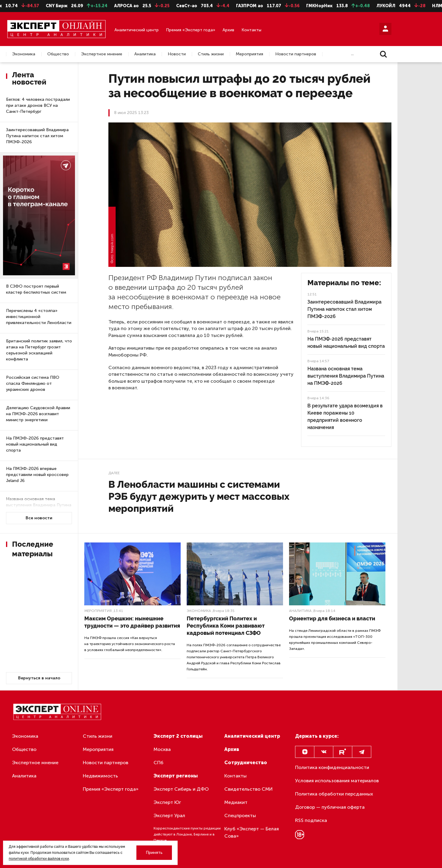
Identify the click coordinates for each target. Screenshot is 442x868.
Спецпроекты (240, 815)
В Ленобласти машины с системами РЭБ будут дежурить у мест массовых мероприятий (199, 496)
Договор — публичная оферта (330, 807)
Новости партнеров (296, 54)
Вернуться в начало (39, 678)
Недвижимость (100, 776)
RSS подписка (311, 820)
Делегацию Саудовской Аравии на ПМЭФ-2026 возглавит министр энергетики (38, 414)
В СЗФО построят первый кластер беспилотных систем (36, 289)
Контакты (251, 30)
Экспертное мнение (102, 54)
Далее (114, 473)
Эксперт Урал (169, 815)
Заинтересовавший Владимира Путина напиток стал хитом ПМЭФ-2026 (37, 136)
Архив (228, 30)
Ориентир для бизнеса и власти (332, 618)
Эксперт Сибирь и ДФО (181, 789)
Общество (58, 54)
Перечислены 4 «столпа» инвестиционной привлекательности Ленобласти (39, 317)
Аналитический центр (137, 30)
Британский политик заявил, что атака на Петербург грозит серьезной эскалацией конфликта (39, 350)
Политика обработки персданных (334, 794)
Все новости (39, 518)
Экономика (24, 54)
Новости (177, 54)
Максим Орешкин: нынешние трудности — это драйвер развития (132, 622)
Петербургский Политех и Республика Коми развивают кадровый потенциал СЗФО (226, 626)
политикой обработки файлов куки (39, 859)
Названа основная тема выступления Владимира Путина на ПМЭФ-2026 (39, 505)
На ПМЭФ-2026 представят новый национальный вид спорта (35, 444)
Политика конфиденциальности (332, 767)
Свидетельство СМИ (249, 789)
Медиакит (236, 802)
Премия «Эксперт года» (191, 30)
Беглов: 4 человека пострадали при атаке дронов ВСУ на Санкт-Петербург (38, 105)
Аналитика (145, 54)
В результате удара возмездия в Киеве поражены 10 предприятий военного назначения (345, 417)
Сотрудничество (246, 763)
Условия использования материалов (337, 781)
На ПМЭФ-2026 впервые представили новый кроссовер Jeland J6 (37, 475)
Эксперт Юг (167, 802)
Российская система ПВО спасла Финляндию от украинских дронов (33, 383)
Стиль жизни (211, 54)
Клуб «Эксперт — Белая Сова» (252, 832)
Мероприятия (249, 54)
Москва (162, 749)
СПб (159, 763)
